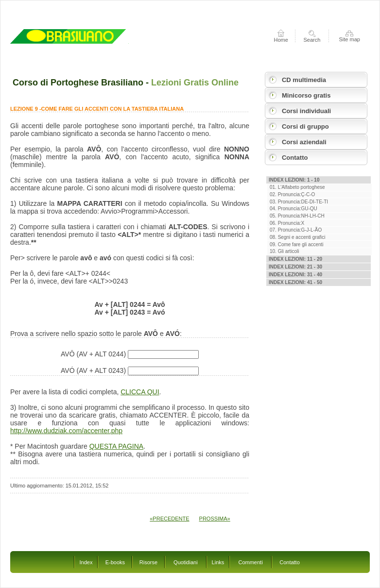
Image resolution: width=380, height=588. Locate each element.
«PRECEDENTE (169, 519)
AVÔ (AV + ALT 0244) (130, 354)
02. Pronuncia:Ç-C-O (292, 194)
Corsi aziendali (304, 142)
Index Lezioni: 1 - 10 (294, 180)
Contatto (295, 158)
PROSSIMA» (215, 519)
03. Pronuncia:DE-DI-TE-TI (299, 202)
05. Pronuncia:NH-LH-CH (297, 216)
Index (86, 562)
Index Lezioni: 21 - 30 (295, 267)
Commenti (250, 562)
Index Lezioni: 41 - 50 (295, 282)
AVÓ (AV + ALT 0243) (130, 370)
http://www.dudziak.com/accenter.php (66, 431)
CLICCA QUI (140, 392)
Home (281, 40)
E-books (115, 562)
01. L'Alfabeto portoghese (297, 187)
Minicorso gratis (306, 95)
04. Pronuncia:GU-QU (294, 209)
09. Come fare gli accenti (297, 244)
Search (312, 40)
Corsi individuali (306, 111)
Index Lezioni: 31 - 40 (295, 275)
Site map (349, 39)
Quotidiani (186, 562)
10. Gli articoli (285, 251)
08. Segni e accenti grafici (298, 237)
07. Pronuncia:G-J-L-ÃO (296, 230)
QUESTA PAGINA (117, 446)
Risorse (148, 562)
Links (218, 562)
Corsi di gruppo (305, 126)
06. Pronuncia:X (287, 223)
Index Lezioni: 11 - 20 (295, 259)
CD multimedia (304, 80)
